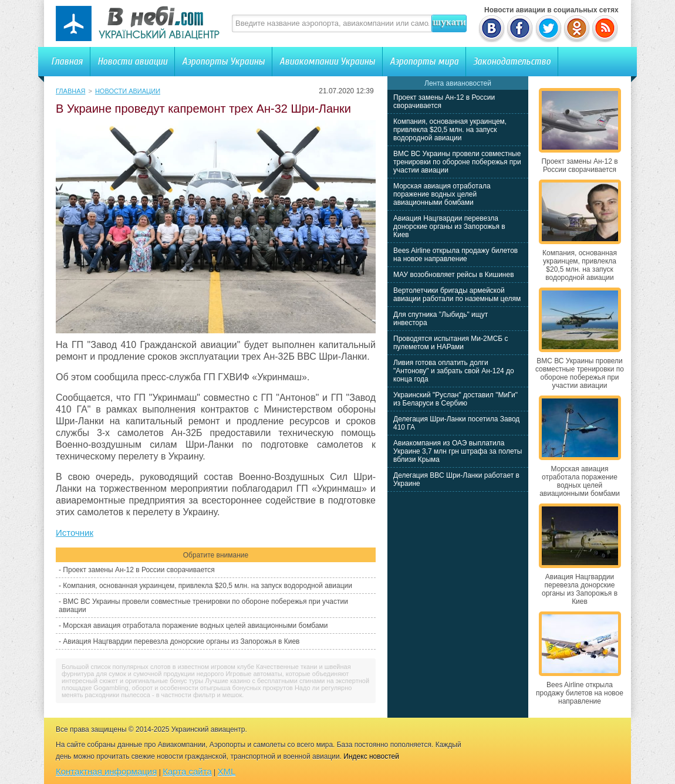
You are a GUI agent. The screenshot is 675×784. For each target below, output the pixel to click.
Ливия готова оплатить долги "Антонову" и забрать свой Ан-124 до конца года (454, 371)
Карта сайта (187, 771)
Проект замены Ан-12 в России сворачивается (139, 570)
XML (227, 771)
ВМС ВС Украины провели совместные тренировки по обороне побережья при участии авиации (457, 162)
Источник (75, 533)
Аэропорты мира (424, 61)
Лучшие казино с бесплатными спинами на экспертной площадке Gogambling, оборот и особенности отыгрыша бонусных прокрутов (215, 684)
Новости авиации (132, 61)
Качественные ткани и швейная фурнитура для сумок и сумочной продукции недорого (206, 670)
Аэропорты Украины (223, 61)
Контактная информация (106, 771)
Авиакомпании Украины (327, 61)
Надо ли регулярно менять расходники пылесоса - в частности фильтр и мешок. (207, 691)
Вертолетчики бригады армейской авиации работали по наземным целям (457, 295)
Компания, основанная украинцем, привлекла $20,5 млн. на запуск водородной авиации (207, 586)
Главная (67, 61)
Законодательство (512, 61)
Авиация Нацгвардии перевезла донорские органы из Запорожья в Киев (181, 641)
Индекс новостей (371, 756)
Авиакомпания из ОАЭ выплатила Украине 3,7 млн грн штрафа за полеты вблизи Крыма (458, 451)
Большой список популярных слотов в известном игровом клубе (158, 667)
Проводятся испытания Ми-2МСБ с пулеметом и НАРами (451, 343)
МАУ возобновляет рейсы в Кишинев (454, 275)
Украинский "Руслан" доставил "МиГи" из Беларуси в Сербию (455, 399)
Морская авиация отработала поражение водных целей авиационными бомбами (195, 626)
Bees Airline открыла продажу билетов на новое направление (455, 255)
